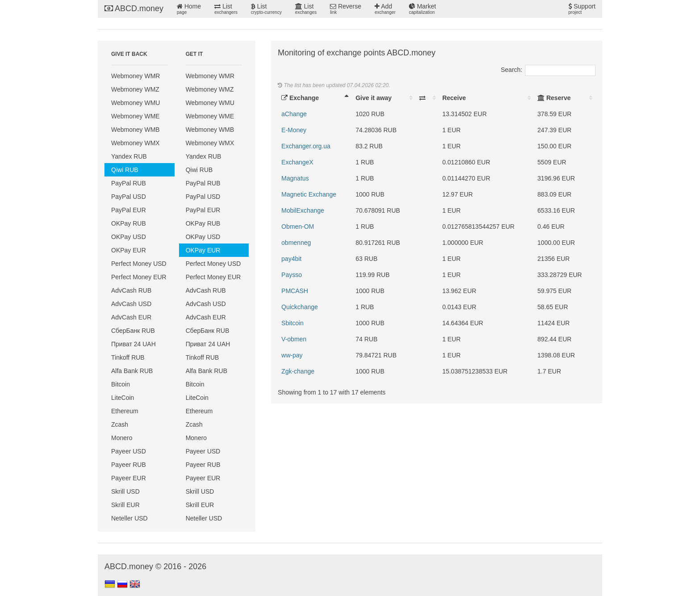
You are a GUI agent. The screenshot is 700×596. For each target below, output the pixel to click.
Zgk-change (298, 371)
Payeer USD (129, 451)
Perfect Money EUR (139, 277)
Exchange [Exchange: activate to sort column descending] (300, 98)
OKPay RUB (129, 223)
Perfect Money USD (139, 264)
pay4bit (291, 259)
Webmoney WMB (135, 130)
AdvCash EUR (131, 317)
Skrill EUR (125, 505)
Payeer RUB (129, 465)
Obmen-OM (298, 227)
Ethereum (125, 411)
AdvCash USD (131, 304)
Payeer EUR (129, 478)
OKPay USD (129, 237)
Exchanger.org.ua (306, 146)
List (226, 9)
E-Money (294, 130)
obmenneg (296, 243)
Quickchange (300, 307)
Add (385, 9)
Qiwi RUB (125, 170)
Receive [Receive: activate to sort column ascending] (454, 98)
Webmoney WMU (135, 103)
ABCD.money (134, 8)
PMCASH (295, 291)
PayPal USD (129, 197)
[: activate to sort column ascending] (427, 98)
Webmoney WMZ (135, 89)
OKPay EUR (129, 250)
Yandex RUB (129, 156)
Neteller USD (129, 518)
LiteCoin (123, 398)
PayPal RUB (129, 183)
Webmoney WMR (135, 76)
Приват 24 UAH (133, 344)
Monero (122, 438)
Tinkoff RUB (128, 357)
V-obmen (294, 339)
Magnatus (295, 178)
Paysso (292, 275)
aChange (294, 114)
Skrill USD (125, 491)
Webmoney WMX (135, 143)
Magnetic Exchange (309, 194)
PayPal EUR (129, 210)
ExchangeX (297, 162)
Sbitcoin (292, 323)
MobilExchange (303, 210)
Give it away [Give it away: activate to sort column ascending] (373, 98)
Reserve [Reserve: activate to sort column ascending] (554, 98)
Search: (548, 70)
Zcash (120, 424)
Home (189, 9)
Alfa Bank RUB (132, 371)
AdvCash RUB (131, 290)
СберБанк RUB (133, 331)
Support (582, 9)
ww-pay (292, 355)
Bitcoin (121, 384)
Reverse (346, 9)
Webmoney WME (135, 116)
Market (423, 9)
